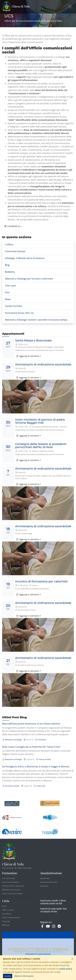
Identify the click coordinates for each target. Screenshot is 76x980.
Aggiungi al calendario (28, 356)
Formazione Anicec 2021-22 (19, 313)
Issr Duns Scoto (9, 878)
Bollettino (10, 272)
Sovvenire (44, 886)
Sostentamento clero (49, 882)
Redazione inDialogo (13, 740)
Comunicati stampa (15, 251)
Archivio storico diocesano (13, 886)
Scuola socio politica (11, 882)
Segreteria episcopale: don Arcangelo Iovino (53, 910)
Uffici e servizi (8, 910)
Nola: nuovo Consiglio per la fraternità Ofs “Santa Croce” (31, 747)
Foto (7, 292)
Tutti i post (10, 286)
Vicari (4, 906)
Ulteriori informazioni (24, 976)
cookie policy (65, 969)
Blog (7, 265)
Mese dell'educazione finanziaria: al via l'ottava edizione (31, 724)
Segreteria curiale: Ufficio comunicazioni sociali (53, 902)
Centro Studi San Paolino (12, 894)
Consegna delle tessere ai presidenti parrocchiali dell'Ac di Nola (41, 446)
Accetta (8, 976)
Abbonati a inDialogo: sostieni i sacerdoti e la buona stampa (36, 320)
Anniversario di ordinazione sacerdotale (43, 364)
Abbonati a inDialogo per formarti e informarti (29, 279)
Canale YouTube (13, 306)
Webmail (6, 925)
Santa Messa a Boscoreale (33, 340)
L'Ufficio (9, 245)
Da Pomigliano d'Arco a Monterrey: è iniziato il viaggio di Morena (36, 767)
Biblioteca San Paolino (11, 890)
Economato (45, 878)
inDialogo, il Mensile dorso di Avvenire (25, 258)
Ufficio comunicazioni (11, 917)
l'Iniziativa (42, 740)
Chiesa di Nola (16, 7)
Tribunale (6, 921)
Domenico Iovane (12, 786)
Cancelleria (7, 914)
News (8, 299)
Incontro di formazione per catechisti (41, 581)
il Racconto (41, 786)
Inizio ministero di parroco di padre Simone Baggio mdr (40, 421)
